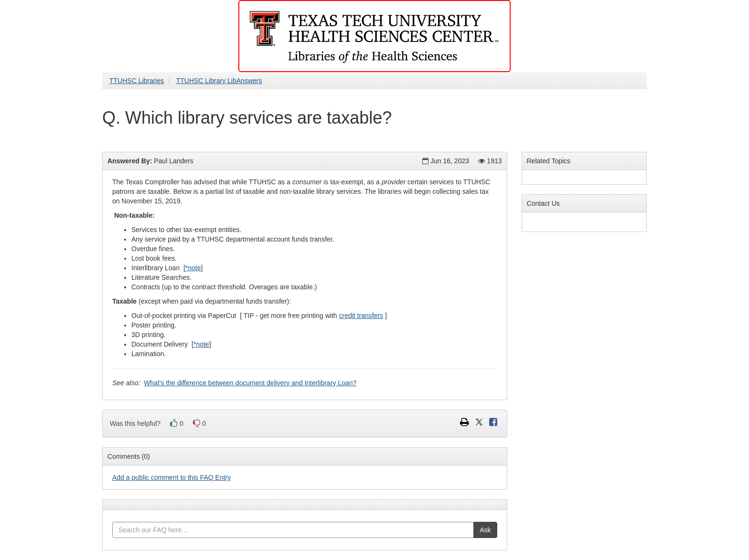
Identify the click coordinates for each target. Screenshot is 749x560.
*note (193, 268)
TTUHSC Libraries (137, 81)
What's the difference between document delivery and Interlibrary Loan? (250, 383)
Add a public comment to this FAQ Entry (171, 477)
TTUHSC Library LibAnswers (219, 81)
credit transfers (361, 316)
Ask (485, 530)
